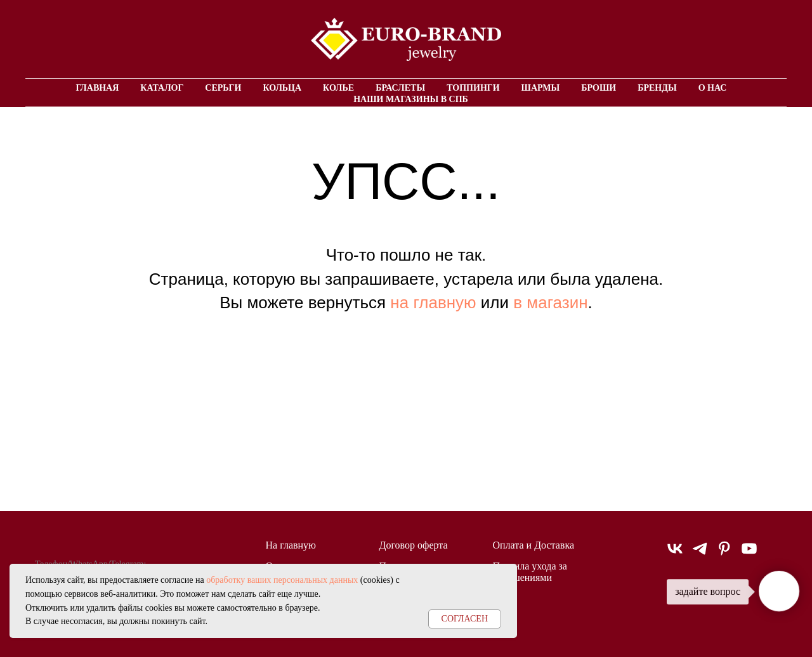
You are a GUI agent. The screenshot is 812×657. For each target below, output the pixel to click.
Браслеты (400, 88)
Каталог (162, 88)
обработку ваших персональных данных (282, 580)
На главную (291, 545)
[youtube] (749, 554)
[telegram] (700, 554)
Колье (338, 88)
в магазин (550, 302)
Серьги (223, 88)
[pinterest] (724, 554)
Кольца (282, 88)
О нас (713, 88)
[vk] (675, 554)
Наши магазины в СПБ (411, 99)
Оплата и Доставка (534, 545)
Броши (599, 88)
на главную (433, 302)
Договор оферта (414, 545)
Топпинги (473, 88)
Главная (98, 88)
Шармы (541, 88)
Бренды (657, 88)
